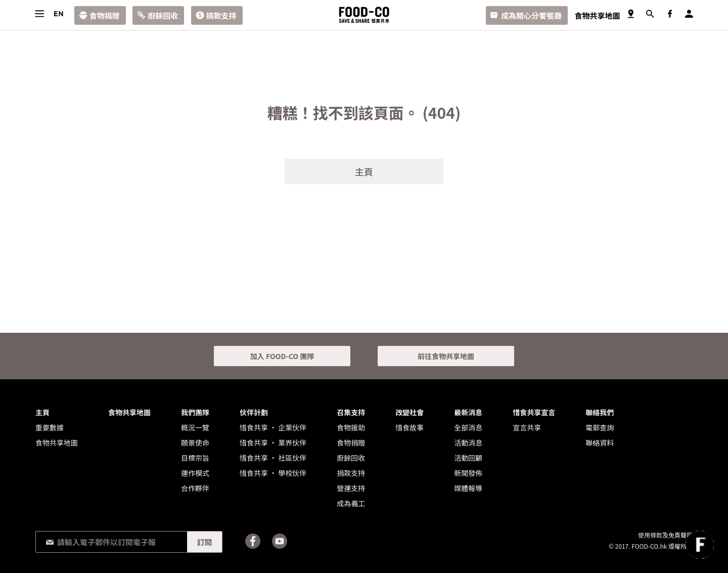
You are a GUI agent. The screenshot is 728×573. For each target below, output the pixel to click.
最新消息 (468, 412)
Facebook (670, 14)
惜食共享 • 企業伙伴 (273, 427)
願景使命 (195, 443)
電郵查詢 (600, 427)
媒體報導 (468, 488)
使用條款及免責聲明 (665, 535)
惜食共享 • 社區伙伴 (273, 458)
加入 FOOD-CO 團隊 (282, 356)
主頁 (364, 171)
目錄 (39, 14)
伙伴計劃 (254, 412)
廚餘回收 (163, 15)
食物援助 (351, 427)
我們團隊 (195, 412)
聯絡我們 (600, 412)
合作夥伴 (195, 488)
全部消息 (468, 427)
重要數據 (50, 427)
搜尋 (650, 14)
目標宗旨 (195, 458)
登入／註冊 (689, 14)
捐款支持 (221, 15)
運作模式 (195, 473)
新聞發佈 (468, 473)
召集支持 (351, 412)
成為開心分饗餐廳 (531, 15)
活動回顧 (468, 458)
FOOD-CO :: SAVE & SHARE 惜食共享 (364, 15)
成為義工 (351, 503)
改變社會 (409, 412)
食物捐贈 (105, 15)
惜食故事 (409, 427)
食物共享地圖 (597, 15)
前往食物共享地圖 (446, 356)
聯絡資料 (600, 443)
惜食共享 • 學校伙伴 (273, 473)
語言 (58, 14)
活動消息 (468, 443)
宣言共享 (527, 427)
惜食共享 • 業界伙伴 (273, 443)
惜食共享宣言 (534, 412)
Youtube (280, 541)
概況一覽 (195, 427)
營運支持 (351, 488)
